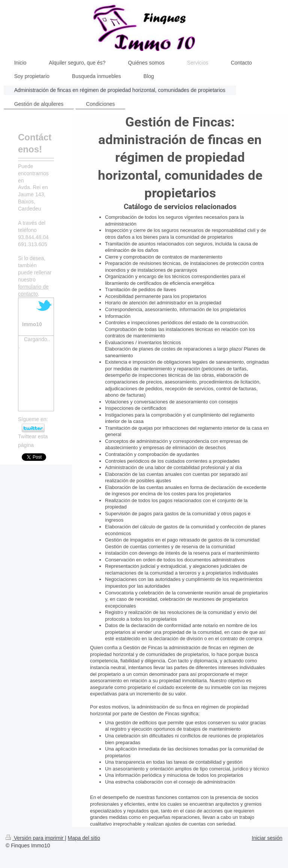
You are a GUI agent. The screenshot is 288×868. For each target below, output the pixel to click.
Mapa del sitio (84, 838)
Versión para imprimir (35, 838)
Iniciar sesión (267, 838)
